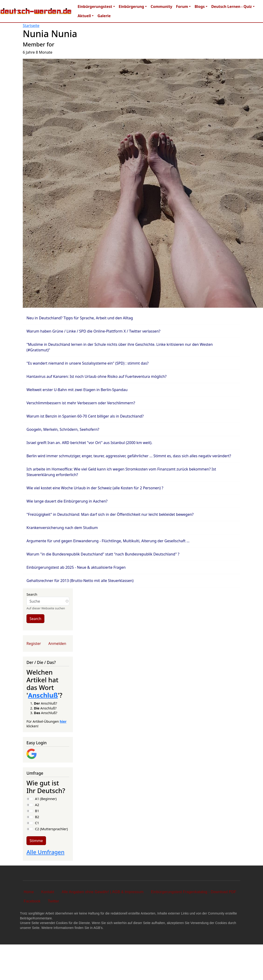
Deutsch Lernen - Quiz (232, 7)
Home (29, 892)
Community (161, 7)
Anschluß (43, 695)
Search (32, 594)
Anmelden (57, 644)
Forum (182, 7)
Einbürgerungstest (95, 7)
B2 (37, 817)
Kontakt (48, 892)
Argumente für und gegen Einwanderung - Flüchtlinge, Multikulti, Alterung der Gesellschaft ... (108, 541)
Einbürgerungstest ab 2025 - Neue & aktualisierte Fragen (76, 567)
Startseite (31, 26)
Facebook (32, 901)
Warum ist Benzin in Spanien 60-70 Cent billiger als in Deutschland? (85, 416)
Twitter (54, 901)
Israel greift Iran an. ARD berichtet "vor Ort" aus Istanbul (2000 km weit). (89, 443)
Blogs (200, 7)
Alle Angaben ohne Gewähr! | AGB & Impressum (103, 892)
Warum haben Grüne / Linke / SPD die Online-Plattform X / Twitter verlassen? (93, 331)
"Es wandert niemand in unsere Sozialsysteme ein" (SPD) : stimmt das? (87, 363)
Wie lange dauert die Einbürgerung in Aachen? (67, 501)
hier (63, 721)
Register (34, 644)
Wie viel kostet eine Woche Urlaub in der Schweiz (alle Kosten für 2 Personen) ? (95, 488)
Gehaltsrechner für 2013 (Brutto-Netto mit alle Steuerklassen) (80, 581)
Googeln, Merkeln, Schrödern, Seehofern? (63, 429)
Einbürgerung (131, 7)
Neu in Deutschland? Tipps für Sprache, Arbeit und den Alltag (80, 318)
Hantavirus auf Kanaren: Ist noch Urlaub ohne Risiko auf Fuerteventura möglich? (97, 376)
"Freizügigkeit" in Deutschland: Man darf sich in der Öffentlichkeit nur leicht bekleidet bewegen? (110, 514)
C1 (37, 823)
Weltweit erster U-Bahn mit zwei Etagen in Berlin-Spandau (77, 390)
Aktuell (84, 16)
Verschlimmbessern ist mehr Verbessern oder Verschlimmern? (81, 403)
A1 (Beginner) (46, 799)
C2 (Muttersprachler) (51, 829)
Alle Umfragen (45, 852)
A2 (37, 805)
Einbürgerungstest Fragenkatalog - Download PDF (194, 892)
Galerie (104, 16)
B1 (37, 811)
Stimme (36, 841)
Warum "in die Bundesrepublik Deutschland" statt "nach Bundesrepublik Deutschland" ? (103, 554)
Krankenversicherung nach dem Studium (62, 528)
